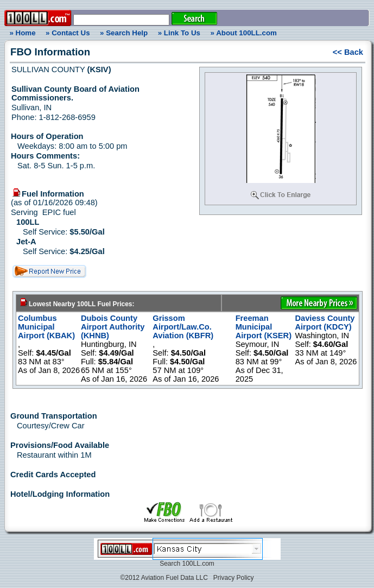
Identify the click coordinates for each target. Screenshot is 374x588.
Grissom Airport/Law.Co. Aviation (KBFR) (183, 327)
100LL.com (198, 564)
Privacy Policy (234, 578)
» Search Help (124, 33)
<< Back (348, 52)
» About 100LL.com (244, 33)
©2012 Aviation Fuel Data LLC (164, 578)
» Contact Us (68, 33)
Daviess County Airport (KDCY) (325, 323)
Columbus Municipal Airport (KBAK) (46, 327)
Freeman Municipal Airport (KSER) (264, 327)
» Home (21, 33)
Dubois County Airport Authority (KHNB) (113, 327)
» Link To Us (179, 33)
